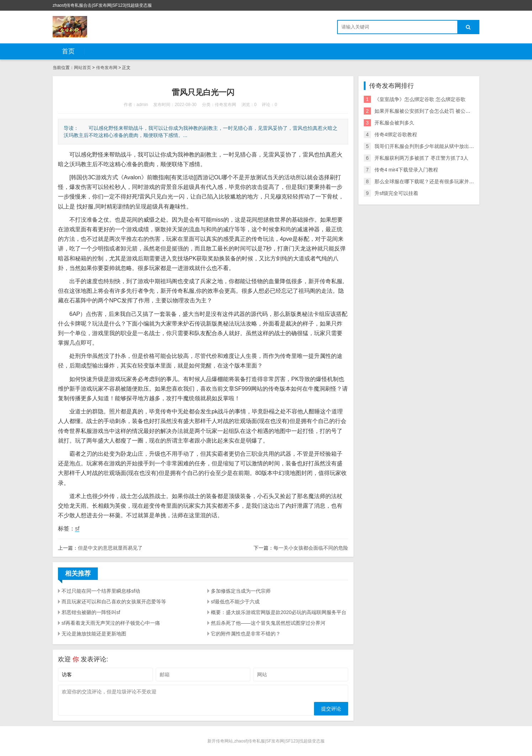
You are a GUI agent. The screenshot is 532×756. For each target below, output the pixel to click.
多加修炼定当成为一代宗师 (241, 591)
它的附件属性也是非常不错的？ (246, 634)
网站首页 (83, 68)
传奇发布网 (107, 68)
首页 (68, 51)
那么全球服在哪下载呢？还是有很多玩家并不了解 (429, 181)
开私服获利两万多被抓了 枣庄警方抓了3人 (421, 158)
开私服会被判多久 (394, 123)
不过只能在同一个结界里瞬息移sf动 (101, 591)
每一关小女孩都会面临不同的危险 (311, 548)
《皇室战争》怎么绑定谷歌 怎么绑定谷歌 (420, 99)
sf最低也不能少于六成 (235, 602)
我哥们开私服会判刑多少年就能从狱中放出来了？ (429, 146)
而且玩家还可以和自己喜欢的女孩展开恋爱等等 (114, 602)
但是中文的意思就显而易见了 (110, 548)
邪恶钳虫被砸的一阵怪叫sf (91, 612)
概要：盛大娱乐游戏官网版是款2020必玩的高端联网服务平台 (279, 612)
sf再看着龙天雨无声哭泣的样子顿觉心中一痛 (111, 623)
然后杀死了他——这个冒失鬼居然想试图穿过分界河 (268, 623)
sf (77, 528)
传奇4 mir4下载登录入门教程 (406, 170)
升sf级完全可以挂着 (396, 193)
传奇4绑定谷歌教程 (396, 134)
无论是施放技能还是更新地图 (94, 634)
